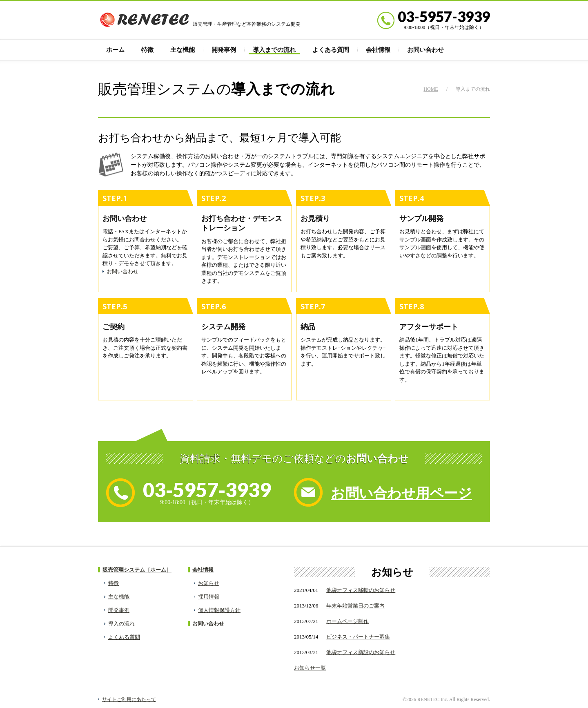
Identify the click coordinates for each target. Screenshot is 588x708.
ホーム (115, 50)
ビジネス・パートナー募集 (358, 637)
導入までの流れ (274, 50)
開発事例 (224, 50)
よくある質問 (331, 50)
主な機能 (183, 50)
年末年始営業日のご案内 (355, 606)
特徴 (147, 50)
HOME (431, 89)
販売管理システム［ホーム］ (137, 570)
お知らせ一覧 (310, 668)
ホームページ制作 (347, 621)
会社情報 (378, 50)
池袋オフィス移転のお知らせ (361, 590)
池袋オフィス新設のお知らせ (361, 652)
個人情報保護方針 (219, 610)
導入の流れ (121, 624)
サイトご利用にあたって (129, 699)
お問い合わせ (425, 50)
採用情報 (209, 597)
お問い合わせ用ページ (401, 493)
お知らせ (209, 583)
